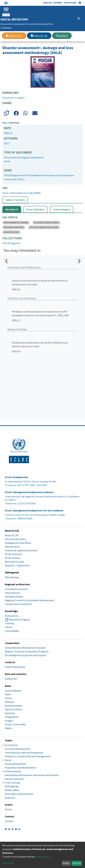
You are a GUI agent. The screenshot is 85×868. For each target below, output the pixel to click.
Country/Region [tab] (62, 209)
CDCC (7, 143)
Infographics (12, 717)
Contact (9, 821)
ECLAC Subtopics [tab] (36, 209)
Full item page (11, 123)
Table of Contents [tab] (15, 200)
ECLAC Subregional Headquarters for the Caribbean (34, 511)
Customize (8, 863)
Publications (12, 616)
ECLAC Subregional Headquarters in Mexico (29, 492)
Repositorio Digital (19, 620)
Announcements (14, 706)
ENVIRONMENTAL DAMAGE (16, 223)
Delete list (14, 36)
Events (9, 698)
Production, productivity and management (28, 756)
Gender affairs (12, 790)
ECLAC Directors (14, 554)
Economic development (18, 749)
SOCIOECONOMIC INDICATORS (44, 227)
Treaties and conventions (18, 604)
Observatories (12, 593)
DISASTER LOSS (11, 232)
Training (9, 623)
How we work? (12, 547)
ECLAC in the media (15, 724)
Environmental (13, 771)
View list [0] (39, 36)
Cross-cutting (12, 783)
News (8, 694)
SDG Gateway (12, 577)
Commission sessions (16, 589)
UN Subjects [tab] (12, 209)
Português (70, 3)
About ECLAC (12, 535)
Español (58, 3)
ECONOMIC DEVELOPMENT (46, 223)
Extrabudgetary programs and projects (26, 655)
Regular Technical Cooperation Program (27, 651)
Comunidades (12, 631)
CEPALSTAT (11, 679)
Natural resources (14, 779)
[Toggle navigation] (76, 18)
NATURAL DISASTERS (14, 227)
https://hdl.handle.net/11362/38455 (22, 193)
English (48, 3)
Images (9, 721)
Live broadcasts (13, 691)
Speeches (10, 713)
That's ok (77, 863)
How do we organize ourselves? (21, 550)
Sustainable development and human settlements (32, 775)
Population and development (21, 768)
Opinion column (13, 709)
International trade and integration (24, 753)
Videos (8, 728)
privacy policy (42, 857)
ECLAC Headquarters (17, 477)
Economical (11, 745)
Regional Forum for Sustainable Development (30, 600)
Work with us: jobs (14, 562)
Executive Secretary (15, 539)
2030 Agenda (12, 786)
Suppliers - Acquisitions (17, 565)
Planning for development (19, 794)
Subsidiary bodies (14, 597)
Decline (66, 863)
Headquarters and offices (18, 543)
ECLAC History (13, 558)
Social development (15, 764)
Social (8, 760)
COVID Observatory (15, 667)
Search (62, 36)
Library (9, 627)
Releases (10, 702)
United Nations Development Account (25, 648)
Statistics (10, 798)
